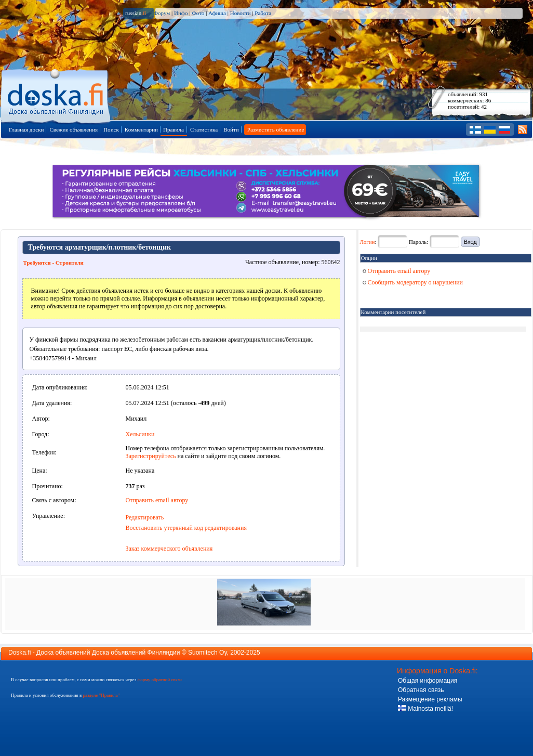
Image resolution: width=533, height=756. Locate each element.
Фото (198, 13)
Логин (368, 242)
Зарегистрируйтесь (151, 456)
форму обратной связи (159, 680)
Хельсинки (140, 434)
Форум (162, 13)
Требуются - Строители (54, 263)
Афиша (217, 13)
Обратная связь (421, 690)
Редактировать (145, 517)
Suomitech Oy (207, 653)
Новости (241, 13)
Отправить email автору (157, 500)
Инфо (181, 13)
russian (136, 13)
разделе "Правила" (101, 695)
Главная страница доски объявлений (56, 94)
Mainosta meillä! (425, 709)
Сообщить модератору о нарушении (413, 282)
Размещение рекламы (430, 699)
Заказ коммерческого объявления (169, 549)
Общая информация (428, 681)
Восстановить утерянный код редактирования (186, 528)
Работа (263, 13)
